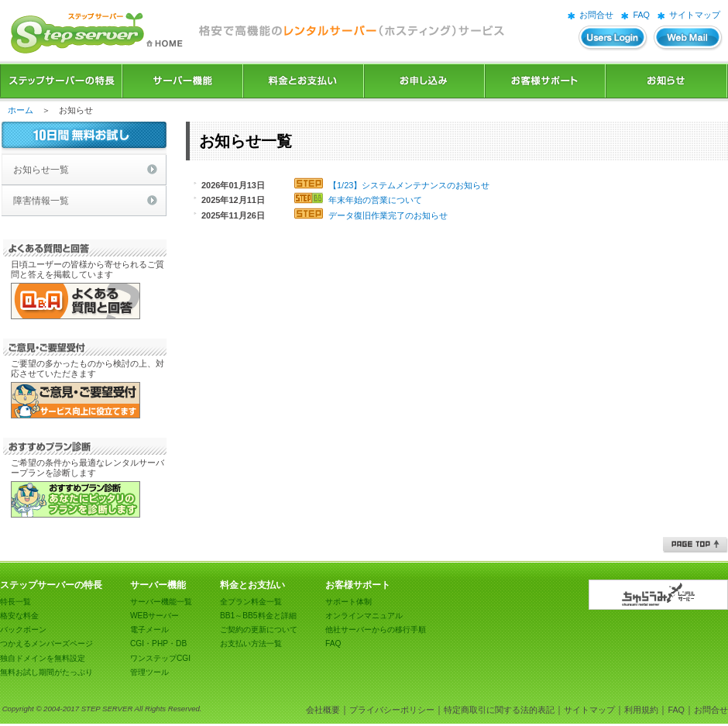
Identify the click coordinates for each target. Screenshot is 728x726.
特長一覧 (15, 602)
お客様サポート (545, 81)
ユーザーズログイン (613, 38)
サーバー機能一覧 (161, 602)
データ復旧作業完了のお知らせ (388, 215)
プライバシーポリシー (392, 710)
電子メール (149, 630)
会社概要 (323, 710)
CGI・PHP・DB (158, 643)
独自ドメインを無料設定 (43, 658)
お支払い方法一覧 (251, 643)
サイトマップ (695, 15)
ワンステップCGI (160, 658)
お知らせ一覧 (41, 170)
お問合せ (596, 15)
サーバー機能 (183, 81)
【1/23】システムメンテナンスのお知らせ (409, 185)
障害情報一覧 (41, 201)
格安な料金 (19, 616)
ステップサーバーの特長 (61, 81)
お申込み (424, 81)
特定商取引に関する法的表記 (499, 710)
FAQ (641, 15)
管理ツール (149, 672)
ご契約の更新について (259, 630)
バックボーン (23, 630)
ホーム (21, 110)
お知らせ (667, 81)
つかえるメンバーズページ (46, 643)
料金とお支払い (304, 81)
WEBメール (689, 38)
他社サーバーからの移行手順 (376, 630)
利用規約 (641, 710)
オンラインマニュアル (364, 616)
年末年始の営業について (375, 200)
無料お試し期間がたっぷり (46, 672)
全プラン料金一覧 (251, 602)
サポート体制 (349, 602)
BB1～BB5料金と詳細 (258, 616)
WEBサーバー (155, 616)
